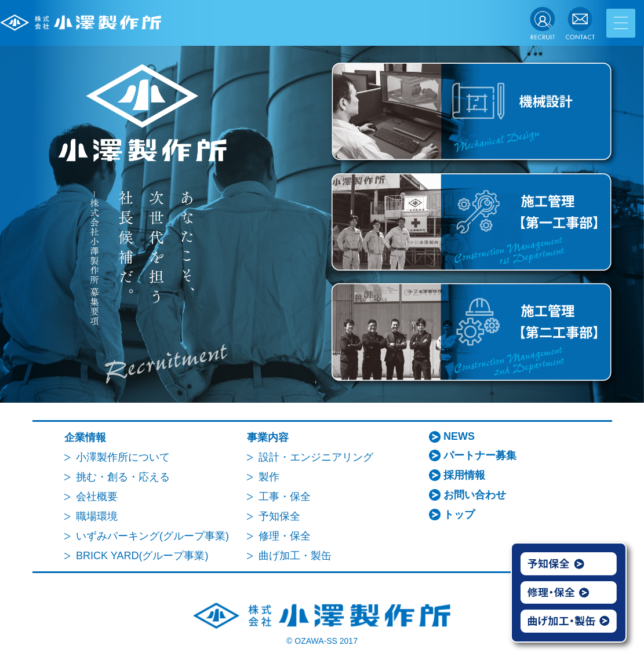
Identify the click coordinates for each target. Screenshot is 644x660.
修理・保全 (285, 536)
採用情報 (464, 475)
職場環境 (97, 516)
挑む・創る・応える (123, 477)
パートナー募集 (480, 455)
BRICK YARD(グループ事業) (142, 556)
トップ (459, 515)
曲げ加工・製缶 (295, 556)
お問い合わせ (475, 495)
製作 (269, 477)
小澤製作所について (123, 457)
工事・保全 (285, 497)
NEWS (459, 436)
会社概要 (97, 497)
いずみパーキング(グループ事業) (152, 536)
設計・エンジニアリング (316, 457)
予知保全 (279, 516)
